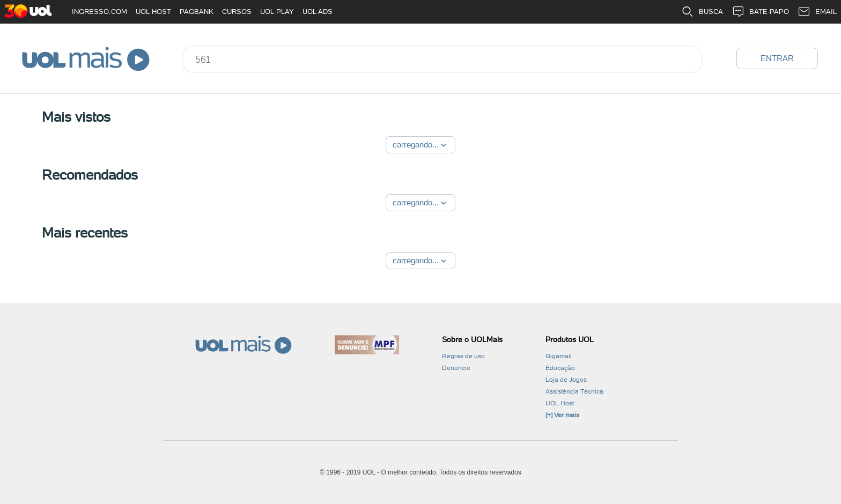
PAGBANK (197, 12)
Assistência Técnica (574, 391)
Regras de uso (463, 356)
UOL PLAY (277, 12)
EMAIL (817, 12)
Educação (560, 368)
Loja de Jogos (566, 380)
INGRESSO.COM (99, 12)
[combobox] (442, 59)
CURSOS (237, 12)
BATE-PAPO (760, 12)
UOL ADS (318, 12)
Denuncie (456, 368)
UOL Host (560, 403)
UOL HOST (153, 12)
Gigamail (559, 356)
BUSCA (702, 12)
